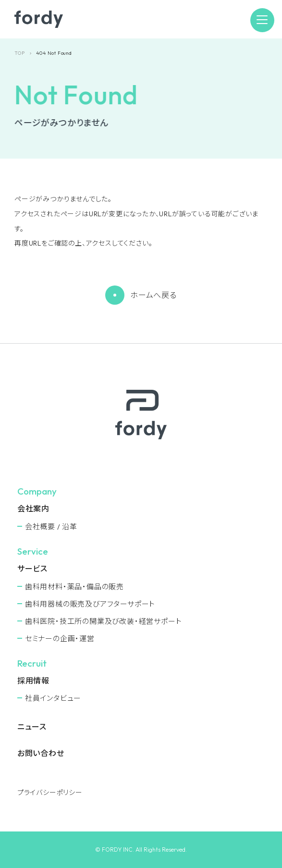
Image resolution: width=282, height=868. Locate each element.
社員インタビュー (53, 698)
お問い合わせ (41, 753)
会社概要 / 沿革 (51, 527)
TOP (19, 53)
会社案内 (33, 508)
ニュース (32, 727)
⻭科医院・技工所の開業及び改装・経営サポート (104, 621)
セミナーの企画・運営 (60, 639)
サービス (32, 569)
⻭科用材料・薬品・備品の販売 (74, 587)
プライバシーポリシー (50, 793)
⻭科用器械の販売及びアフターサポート (90, 604)
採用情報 (33, 681)
